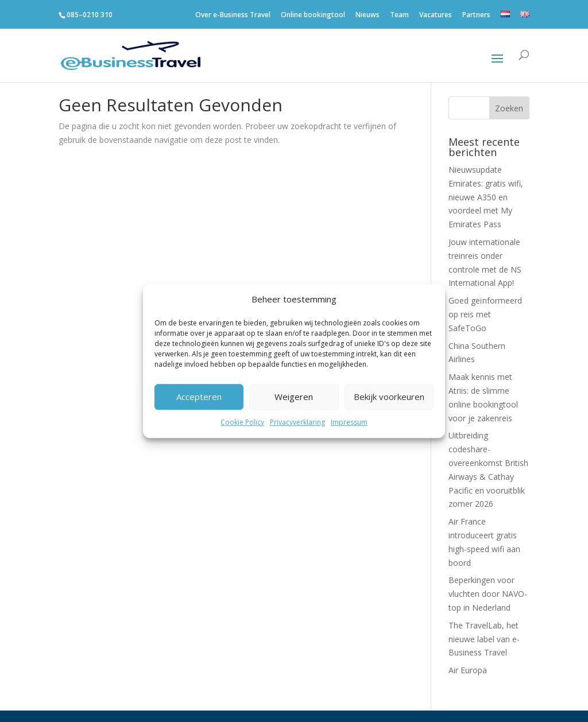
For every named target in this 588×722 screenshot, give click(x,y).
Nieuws (367, 17)
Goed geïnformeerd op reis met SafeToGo (485, 314)
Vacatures (436, 17)
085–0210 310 (90, 15)
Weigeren (294, 397)
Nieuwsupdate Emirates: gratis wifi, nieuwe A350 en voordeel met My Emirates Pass (486, 197)
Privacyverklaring (297, 422)
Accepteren (199, 397)
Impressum (349, 422)
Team (399, 17)
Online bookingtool (313, 17)
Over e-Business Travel (233, 17)
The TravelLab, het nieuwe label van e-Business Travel (484, 639)
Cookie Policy (242, 422)
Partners (476, 17)
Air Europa (468, 670)
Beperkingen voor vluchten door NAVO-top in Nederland (488, 594)
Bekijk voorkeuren (389, 397)
